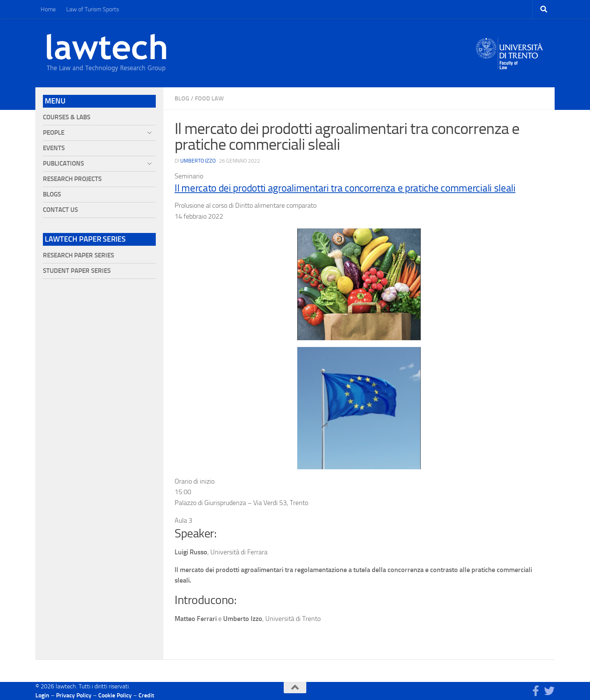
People (54, 133)
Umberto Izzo (198, 161)
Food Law (209, 98)
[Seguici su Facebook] (536, 691)
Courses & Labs (67, 117)
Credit (146, 695)
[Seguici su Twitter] (549, 691)
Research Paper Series (78, 255)
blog (182, 98)
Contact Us (60, 210)
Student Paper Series (77, 271)
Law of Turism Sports (93, 9)
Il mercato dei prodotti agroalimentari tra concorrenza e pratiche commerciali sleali (345, 188)
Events (54, 148)
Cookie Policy (115, 695)
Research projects (72, 179)
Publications (63, 164)
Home (48, 9)
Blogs (52, 194)
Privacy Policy (74, 695)
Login (42, 695)
